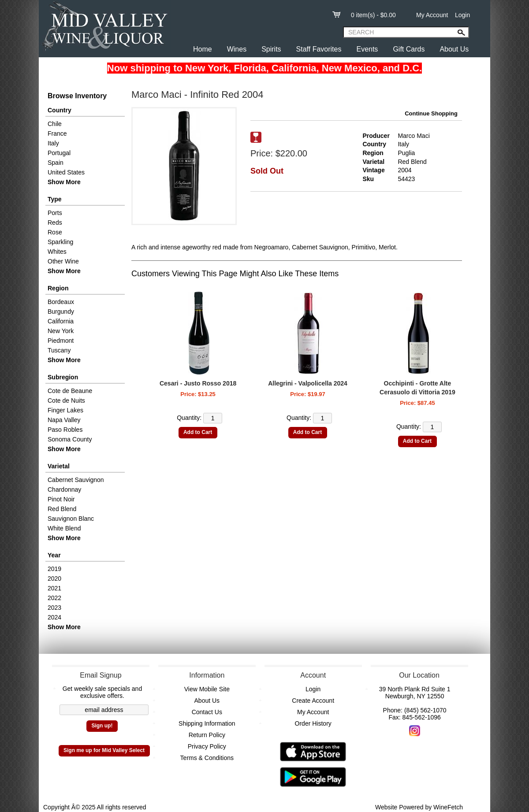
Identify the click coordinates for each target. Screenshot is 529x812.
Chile (55, 124)
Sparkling (60, 242)
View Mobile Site (207, 689)
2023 (54, 608)
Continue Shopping (431, 113)
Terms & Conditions (207, 758)
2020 (54, 578)
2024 (54, 617)
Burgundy (61, 311)
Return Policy (207, 735)
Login (462, 15)
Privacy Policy (207, 746)
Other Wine (63, 261)
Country (60, 110)
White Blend (64, 528)
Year (54, 555)
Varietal (59, 466)
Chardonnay (64, 489)
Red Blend (62, 509)
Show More (64, 182)
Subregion (63, 377)
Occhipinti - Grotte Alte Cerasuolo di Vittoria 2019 (417, 388)
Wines (237, 49)
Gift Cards (409, 49)
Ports (55, 213)
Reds (55, 222)
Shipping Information (207, 723)
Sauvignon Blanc (71, 519)
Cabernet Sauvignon (76, 480)
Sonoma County (70, 439)
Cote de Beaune (70, 391)
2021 (54, 588)
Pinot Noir (61, 499)
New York (61, 331)
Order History (313, 723)
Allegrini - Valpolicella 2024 (308, 383)
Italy (53, 143)
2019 (54, 569)
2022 (54, 598)
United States (66, 172)
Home (203, 49)
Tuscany (59, 350)
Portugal (59, 153)
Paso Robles (65, 430)
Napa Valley (64, 420)
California (61, 321)
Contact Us (207, 712)
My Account (432, 15)
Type (55, 199)
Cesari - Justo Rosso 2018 (198, 383)
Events (367, 49)
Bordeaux (61, 302)
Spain (56, 163)
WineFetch (448, 807)
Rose (55, 232)
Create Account (313, 701)
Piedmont (61, 341)
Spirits (271, 49)
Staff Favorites (319, 49)
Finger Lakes (65, 410)
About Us (454, 49)
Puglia (406, 153)
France (57, 133)
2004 (404, 170)
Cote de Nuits (66, 400)
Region (58, 288)
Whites (57, 252)
